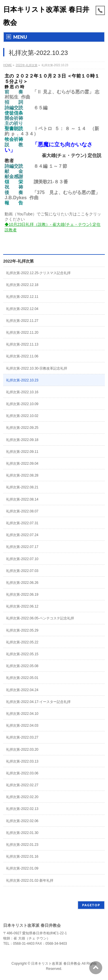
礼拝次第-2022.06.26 (22, 583)
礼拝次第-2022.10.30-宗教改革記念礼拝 (37, 368)
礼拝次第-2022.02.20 (22, 797)
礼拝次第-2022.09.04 (22, 464)
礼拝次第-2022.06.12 (22, 606)
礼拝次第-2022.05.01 (22, 678)
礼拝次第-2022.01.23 (22, 845)
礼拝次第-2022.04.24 (22, 690)
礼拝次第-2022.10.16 (22, 392)
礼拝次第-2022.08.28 (22, 475)
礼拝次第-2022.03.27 (22, 737)
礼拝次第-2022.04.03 (22, 726)
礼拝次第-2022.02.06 (22, 821)
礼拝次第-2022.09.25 (22, 428)
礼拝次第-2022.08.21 (22, 487)
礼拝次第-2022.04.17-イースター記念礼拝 (38, 702)
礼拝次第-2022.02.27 (22, 785)
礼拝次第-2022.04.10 (22, 714)
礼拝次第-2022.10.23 (22, 380)
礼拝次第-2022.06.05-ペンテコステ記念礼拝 (40, 618)
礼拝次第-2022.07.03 (22, 571)
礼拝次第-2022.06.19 (22, 595)
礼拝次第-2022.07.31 (22, 523)
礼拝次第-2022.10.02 (22, 416)
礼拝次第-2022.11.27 (22, 321)
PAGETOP (91, 905)
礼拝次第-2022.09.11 (22, 452)
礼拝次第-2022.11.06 (22, 356)
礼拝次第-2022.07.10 (22, 559)
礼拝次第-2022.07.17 (22, 547)
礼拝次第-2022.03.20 (22, 750)
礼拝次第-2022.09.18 (22, 440)
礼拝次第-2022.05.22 (22, 642)
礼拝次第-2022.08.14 (22, 499)
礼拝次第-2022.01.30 (22, 833)
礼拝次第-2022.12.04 (22, 309)
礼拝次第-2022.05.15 (22, 654)
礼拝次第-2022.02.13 (22, 809)
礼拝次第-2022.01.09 (22, 868)
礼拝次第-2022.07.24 (22, 535)
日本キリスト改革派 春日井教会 (56, 964)
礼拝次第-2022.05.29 (22, 630)
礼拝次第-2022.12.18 (22, 285)
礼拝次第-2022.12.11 (22, 297)
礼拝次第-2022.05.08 (22, 666)
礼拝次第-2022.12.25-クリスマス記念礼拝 (38, 273)
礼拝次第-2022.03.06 (22, 773)
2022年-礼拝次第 (18, 261)
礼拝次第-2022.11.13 (22, 344)
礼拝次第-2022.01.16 (22, 857)
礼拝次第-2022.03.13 (22, 761)
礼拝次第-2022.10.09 (22, 404)
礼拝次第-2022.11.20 (22, 333)
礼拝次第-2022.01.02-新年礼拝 (30, 881)
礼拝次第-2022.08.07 (22, 511)
